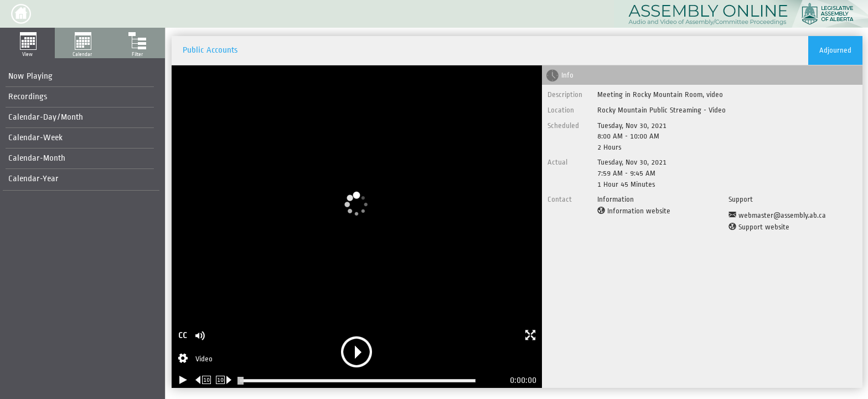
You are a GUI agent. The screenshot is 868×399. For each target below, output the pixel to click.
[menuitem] (80, 77)
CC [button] (183, 336)
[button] (21, 14)
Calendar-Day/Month (46, 117)
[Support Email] (777, 216)
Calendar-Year (33, 179)
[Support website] (759, 227)
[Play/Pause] (183, 380)
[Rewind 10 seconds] (203, 380)
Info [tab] (567, 75)
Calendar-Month (37, 158)
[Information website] (634, 211)
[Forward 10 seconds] (224, 380)
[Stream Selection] (195, 360)
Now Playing (30, 76)
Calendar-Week (35, 138)
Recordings (28, 97)
